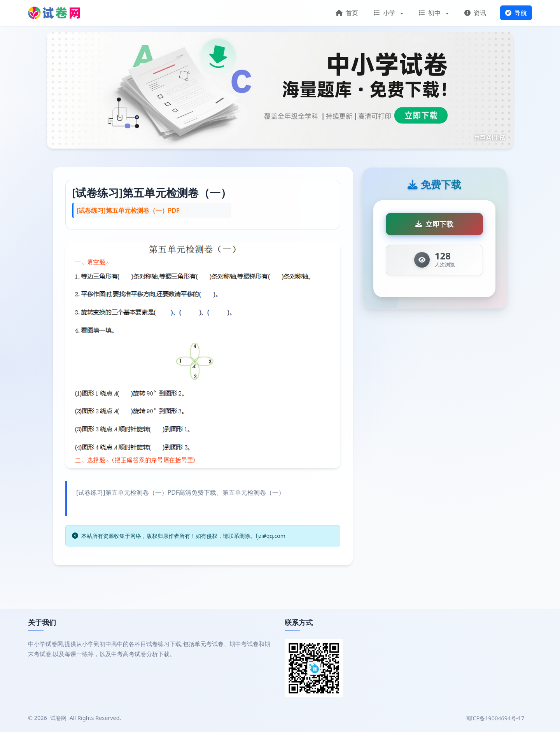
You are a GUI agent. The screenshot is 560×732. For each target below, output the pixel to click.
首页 (347, 13)
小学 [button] (385, 13)
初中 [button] (430, 13)
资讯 (475, 13)
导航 (516, 13)
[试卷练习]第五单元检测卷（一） (152, 193)
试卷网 (58, 718)
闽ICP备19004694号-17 (496, 718)
